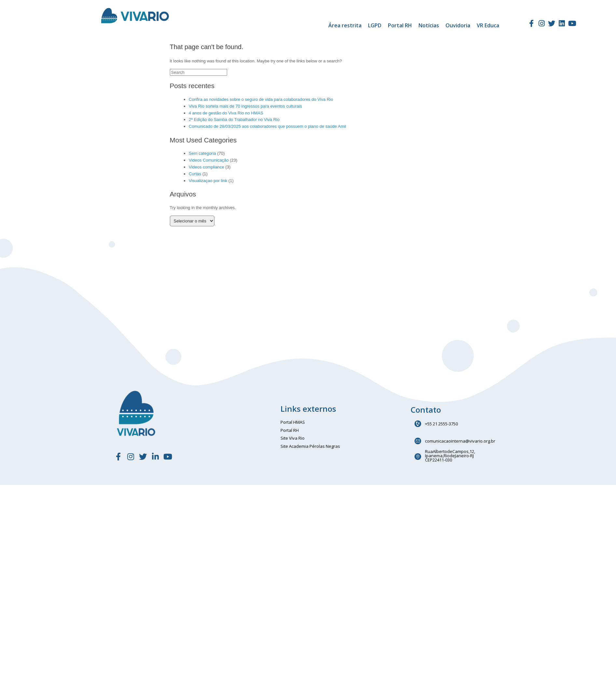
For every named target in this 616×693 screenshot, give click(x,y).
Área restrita (345, 25)
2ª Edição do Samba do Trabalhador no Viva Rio (234, 120)
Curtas (195, 174)
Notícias (429, 25)
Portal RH (400, 25)
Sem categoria (202, 153)
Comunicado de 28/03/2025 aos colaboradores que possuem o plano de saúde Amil (267, 126)
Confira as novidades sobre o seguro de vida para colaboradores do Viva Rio (261, 99)
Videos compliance (206, 167)
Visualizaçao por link (208, 181)
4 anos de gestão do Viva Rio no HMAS (226, 113)
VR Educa (488, 25)
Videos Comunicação (209, 160)
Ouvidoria (458, 25)
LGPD (375, 25)
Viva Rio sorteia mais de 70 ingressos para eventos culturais (245, 106)
